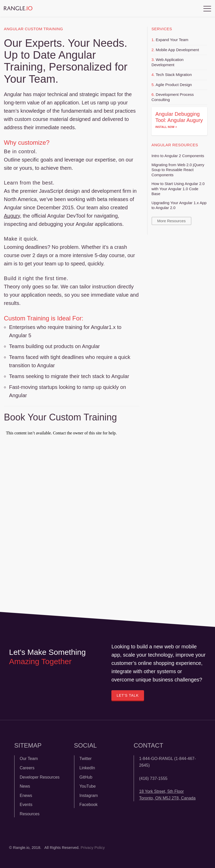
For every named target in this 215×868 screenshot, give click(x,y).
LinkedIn (87, 768)
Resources (30, 814)
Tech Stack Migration (174, 75)
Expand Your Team (172, 40)
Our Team (29, 759)
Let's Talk (128, 695)
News (25, 786)
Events (26, 805)
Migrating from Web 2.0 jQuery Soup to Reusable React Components (178, 170)
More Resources (171, 221)
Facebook (89, 805)
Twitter (86, 759)
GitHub (86, 777)
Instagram (89, 796)
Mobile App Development (177, 50)
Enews (26, 796)
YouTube (88, 786)
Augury (12, 216)
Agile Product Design (174, 85)
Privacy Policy (93, 847)
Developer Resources (40, 777)
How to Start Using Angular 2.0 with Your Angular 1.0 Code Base (178, 189)
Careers (27, 768)
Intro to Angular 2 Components (178, 156)
